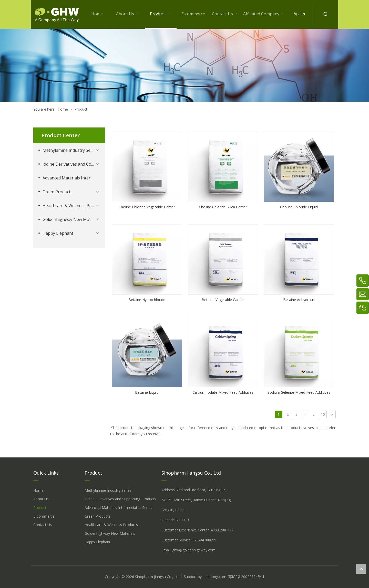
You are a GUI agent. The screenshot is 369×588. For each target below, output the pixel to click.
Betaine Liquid (147, 392)
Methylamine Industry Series (70, 150)
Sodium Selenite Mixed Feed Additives (299, 392)
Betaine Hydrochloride (147, 300)
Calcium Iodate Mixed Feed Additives (223, 392)
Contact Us (43, 525)
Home (38, 490)
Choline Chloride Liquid (299, 207)
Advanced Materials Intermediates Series (71, 178)
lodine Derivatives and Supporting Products (120, 499)
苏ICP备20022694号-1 (246, 577)
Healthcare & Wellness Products (71, 206)
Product (40, 507)
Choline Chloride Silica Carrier (223, 207)
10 (323, 414)
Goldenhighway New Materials (71, 219)
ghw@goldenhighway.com (194, 550)
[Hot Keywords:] (326, 14)
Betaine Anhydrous (299, 300)
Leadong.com (215, 577)
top (361, 569)
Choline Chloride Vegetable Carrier (147, 207)
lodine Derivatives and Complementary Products (71, 164)
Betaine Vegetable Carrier (223, 300)
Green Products (58, 192)
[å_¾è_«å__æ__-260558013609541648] (184, 65)
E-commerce (44, 516)
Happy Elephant (58, 233)
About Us (41, 499)
